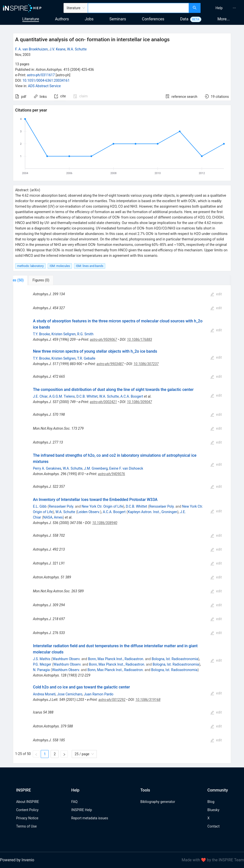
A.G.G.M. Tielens (62, 396)
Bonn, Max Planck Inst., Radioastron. (116, 659)
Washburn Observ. (66, 659)
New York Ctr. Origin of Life (102, 506)
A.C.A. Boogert (132, 396)
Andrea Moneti (44, 694)
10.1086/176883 (139, 340)
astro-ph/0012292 (112, 700)
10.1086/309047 (139, 402)
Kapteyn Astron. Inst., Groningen (153, 512)
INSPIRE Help (82, 810)
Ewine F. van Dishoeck (126, 468)
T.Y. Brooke (41, 334)
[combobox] (138, 8)
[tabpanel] (122, 524)
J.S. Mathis (42, 659)
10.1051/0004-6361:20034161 (46, 80)
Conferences (153, 19)
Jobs (89, 19)
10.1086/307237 (146, 364)
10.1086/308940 (105, 523)
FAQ (74, 802)
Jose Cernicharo (70, 694)
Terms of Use (26, 826)
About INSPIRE (28, 802)
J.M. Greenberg (96, 468)
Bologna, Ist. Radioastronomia (175, 659)
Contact (214, 826)
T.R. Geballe (86, 358)
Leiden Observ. (89, 512)
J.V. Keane (57, 49)
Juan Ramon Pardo (99, 694)
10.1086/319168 (148, 700)
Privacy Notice (27, 818)
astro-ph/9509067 (103, 340)
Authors (62, 19)
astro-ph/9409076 (112, 474)
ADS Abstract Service (44, 86)
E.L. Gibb (40, 506)
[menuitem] (219, 8)
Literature (31, 19)
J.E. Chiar (40, 396)
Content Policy (27, 810)
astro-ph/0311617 (41, 75)
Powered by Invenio (17, 860)
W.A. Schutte (77, 49)
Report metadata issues (90, 818)
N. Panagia (41, 670)
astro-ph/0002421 (103, 402)
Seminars (118, 19)
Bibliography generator (158, 802)
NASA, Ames (53, 517)
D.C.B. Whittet (87, 396)
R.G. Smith (85, 334)
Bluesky (213, 810)
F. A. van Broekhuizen (32, 49)
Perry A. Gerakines (47, 468)
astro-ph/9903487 (110, 364)
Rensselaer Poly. (62, 506)
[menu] (223, 8)
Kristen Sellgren (64, 334)
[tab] (29, 280)
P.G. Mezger (42, 664)
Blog (211, 802)
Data (184, 19)
